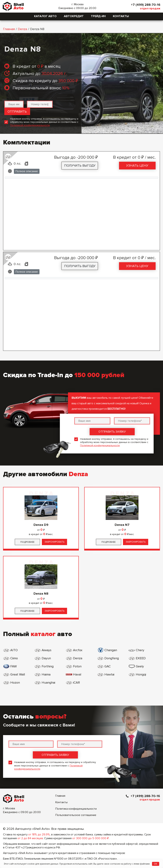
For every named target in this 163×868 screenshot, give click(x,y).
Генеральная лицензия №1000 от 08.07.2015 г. (54, 859)
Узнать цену (137, 165)
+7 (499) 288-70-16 (146, 5)
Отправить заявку (112, 432)
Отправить (17, 111)
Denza (22, 29)
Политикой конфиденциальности (30, 125)
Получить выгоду (80, 165)
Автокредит (74, 16)
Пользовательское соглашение (76, 815)
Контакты (121, 16)
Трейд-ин (98, 16)
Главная (9, 29)
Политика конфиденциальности (76, 809)
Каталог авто (45, 16)
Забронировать (54, 542)
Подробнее (27, 542)
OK (156, 864)
